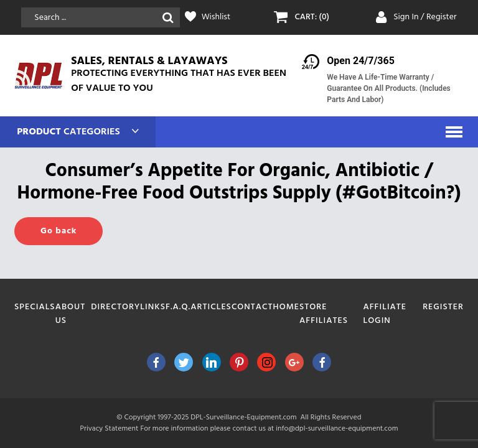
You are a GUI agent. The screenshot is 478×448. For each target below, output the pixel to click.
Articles (211, 307)
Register (443, 307)
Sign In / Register (425, 17)
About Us (70, 314)
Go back (59, 231)
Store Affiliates (324, 314)
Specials (35, 307)
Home (287, 307)
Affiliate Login (385, 314)
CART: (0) (312, 17)
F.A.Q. (178, 307)
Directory (115, 307)
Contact (252, 307)
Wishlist (216, 17)
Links (153, 307)
